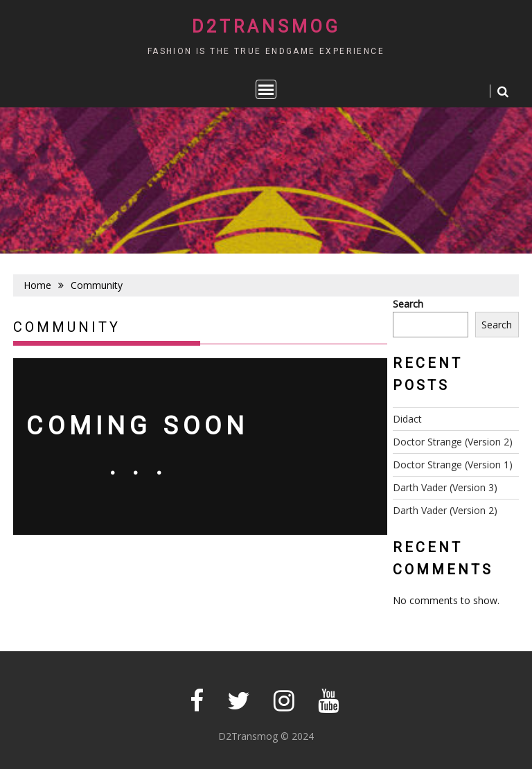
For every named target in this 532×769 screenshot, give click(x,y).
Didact (407, 419)
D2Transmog (266, 27)
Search (408, 304)
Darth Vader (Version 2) (445, 510)
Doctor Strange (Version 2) (453, 442)
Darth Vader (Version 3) (445, 487)
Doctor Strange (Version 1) (453, 465)
